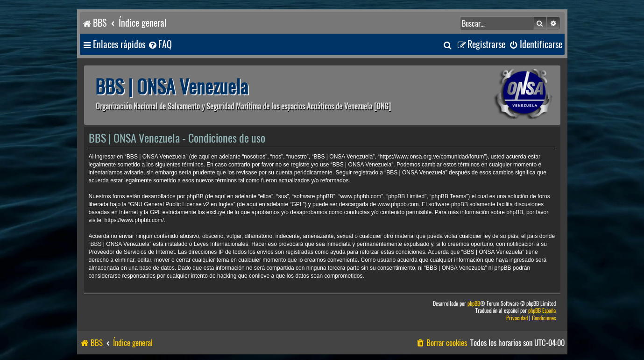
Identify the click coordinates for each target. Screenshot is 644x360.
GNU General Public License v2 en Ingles (181, 204)
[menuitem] (160, 45)
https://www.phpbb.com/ (134, 220)
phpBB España (542, 311)
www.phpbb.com (398, 204)
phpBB (474, 304)
